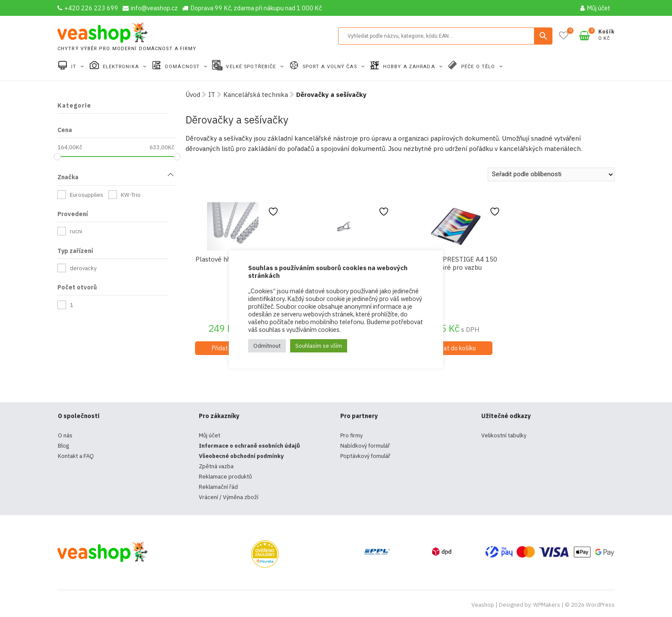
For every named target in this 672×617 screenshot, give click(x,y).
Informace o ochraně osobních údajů (249, 446)
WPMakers (547, 605)
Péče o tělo (479, 67)
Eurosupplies (87, 195)
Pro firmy (351, 435)
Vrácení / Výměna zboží (229, 497)
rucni (76, 231)
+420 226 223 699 (88, 8)
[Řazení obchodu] (551, 175)
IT (75, 67)
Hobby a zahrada (410, 67)
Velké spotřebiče (252, 67)
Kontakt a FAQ (76, 456)
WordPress (600, 605)
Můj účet (595, 8)
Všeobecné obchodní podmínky (241, 456)
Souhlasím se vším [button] (319, 346)
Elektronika (122, 67)
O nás (65, 435)
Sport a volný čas (331, 67)
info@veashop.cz (150, 8)
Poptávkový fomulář (365, 456)
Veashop (483, 605)
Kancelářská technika (256, 95)
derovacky (83, 268)
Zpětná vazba (216, 466)
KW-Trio (131, 195)
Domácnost (183, 67)
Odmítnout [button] (267, 346)
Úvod (193, 95)
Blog (63, 446)
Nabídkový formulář (365, 446)
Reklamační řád (218, 487)
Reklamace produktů (225, 477)
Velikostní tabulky (504, 435)
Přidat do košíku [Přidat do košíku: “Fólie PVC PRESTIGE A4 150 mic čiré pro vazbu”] (454, 348)
